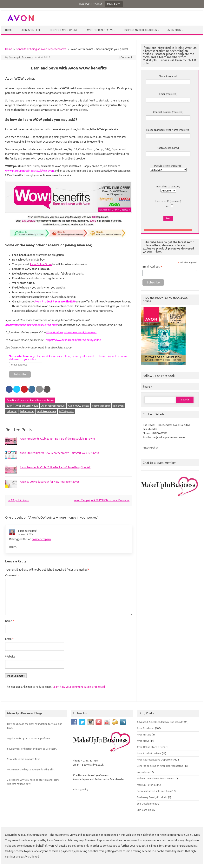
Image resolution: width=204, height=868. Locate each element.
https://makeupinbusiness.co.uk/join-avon (71, 332)
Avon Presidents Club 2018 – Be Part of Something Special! (55, 467)
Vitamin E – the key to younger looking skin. (31, 769)
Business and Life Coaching (140, 30)
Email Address (152, 267)
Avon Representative (100, 30)
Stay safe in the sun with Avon (24, 759)
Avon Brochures (146, 728)
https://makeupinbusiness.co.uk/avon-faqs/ (31, 325)
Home (9, 30)
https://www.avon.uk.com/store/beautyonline (73, 340)
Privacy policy (81, 789)
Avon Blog (174, 30)
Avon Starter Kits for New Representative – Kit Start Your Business (59, 453)
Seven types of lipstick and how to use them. (32, 749)
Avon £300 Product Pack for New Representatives (50, 482)
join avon (118, 406)
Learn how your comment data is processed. (79, 687)
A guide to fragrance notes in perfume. (29, 738)
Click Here (114, 4)
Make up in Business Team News (155, 778)
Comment (12, 575)
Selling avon (27, 411)
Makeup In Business (21, 57)
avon (9, 406)
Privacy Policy (150, 448)
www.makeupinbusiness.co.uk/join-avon (30, 171)
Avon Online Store (41, 264)
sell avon (12, 411)
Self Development (147, 804)
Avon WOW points (78, 406)
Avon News (143, 741)
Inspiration (143, 772)
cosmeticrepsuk (101, 406)
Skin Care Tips (145, 810)
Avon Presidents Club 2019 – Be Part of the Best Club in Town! (57, 439)
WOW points (66, 411)
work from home (46, 411)
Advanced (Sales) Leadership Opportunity (160, 722)
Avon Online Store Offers (151, 747)
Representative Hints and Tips (154, 791)
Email (9, 639)
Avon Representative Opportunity (156, 760)
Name (10, 621)
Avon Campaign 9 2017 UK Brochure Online (102, 500)
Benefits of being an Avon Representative (41, 49)
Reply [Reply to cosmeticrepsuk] (12, 547)
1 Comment (125, 57)
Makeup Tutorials (147, 785)
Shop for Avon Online (64, 30)
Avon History (144, 735)
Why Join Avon (19, 500)
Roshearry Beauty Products (152, 797)
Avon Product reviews (149, 753)
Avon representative (53, 406)
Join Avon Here (31, 30)
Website (10, 657)
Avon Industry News (27, 406)
